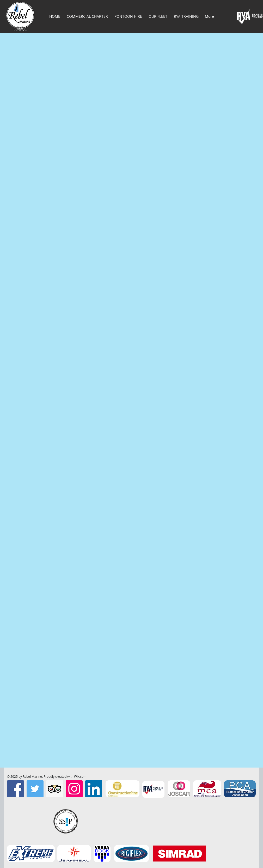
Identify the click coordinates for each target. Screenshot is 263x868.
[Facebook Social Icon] (16, 789)
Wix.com (80, 776)
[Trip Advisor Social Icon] (55, 789)
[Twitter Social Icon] (35, 789)
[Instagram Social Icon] (74, 789)
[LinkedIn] (94, 789)
